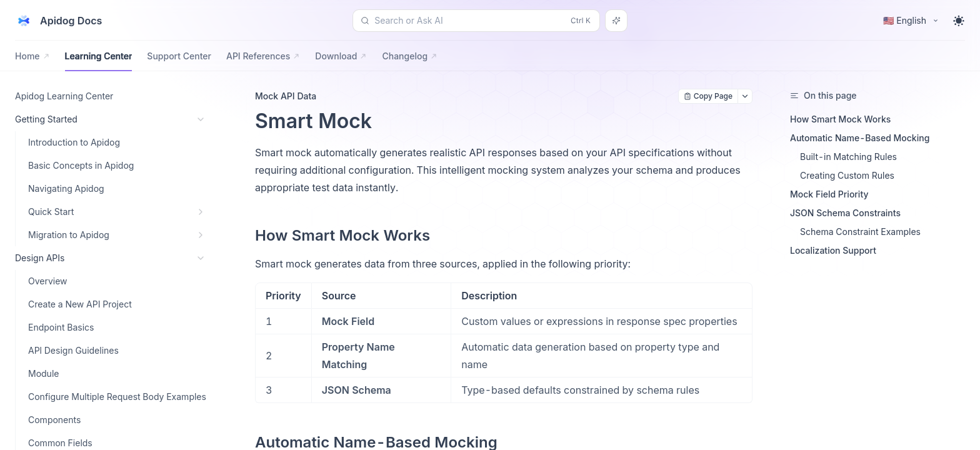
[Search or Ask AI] (616, 21)
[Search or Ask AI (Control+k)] (476, 21)
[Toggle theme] (959, 21)
